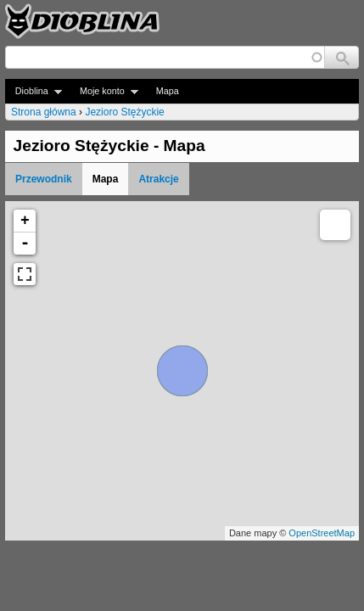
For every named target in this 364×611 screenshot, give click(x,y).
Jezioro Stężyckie (124, 112)
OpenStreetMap (322, 533)
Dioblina (34, 91)
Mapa (168, 91)
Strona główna (44, 112)
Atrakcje (158, 179)
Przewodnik (44, 179)
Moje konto (104, 91)
